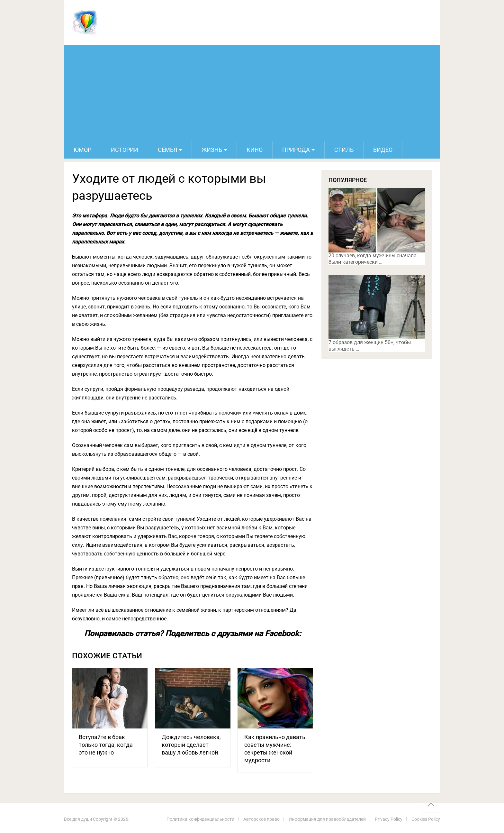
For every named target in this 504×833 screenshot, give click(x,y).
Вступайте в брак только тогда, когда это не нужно (106, 745)
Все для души (78, 819)
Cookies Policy (426, 819)
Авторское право (261, 819)
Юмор (82, 150)
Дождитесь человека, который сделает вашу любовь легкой (191, 745)
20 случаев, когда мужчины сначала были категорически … (373, 259)
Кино (255, 150)
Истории (125, 150)
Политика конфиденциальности (200, 819)
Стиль (344, 150)
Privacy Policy (389, 819)
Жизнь (212, 150)
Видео (383, 150)
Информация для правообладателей (327, 819)
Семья (167, 150)
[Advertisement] (252, 93)
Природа (296, 150)
